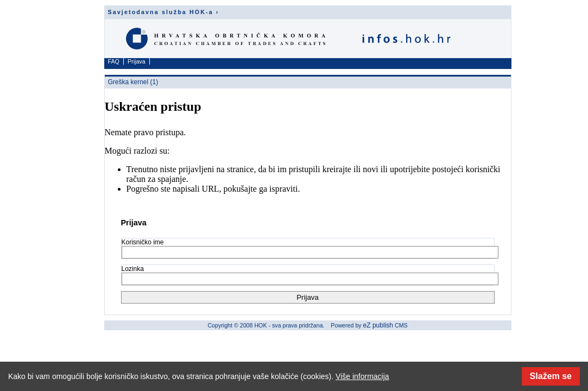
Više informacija (362, 376)
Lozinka (133, 269)
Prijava (137, 61)
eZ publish (378, 325)
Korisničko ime (143, 242)
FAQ (114, 61)
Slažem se (551, 376)
